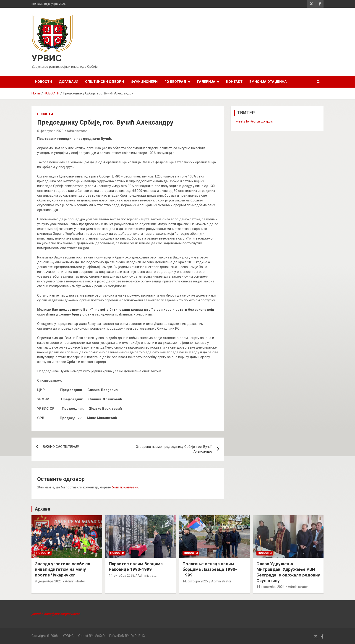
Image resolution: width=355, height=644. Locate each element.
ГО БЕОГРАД (175, 82)
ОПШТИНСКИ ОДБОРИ (104, 82)
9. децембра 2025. (49, 581)
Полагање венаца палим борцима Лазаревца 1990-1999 (210, 569)
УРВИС (46, 58)
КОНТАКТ (234, 82)
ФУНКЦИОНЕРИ (144, 82)
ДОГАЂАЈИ (69, 82)
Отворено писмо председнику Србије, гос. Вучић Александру (174, 449)
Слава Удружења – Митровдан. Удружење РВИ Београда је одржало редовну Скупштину (288, 572)
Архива (42, 509)
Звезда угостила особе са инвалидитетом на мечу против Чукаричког (63, 569)
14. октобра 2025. (122, 576)
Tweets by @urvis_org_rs (253, 121)
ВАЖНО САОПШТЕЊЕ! (61, 447)
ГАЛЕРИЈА (206, 82)
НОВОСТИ (43, 82)
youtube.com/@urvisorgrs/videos (56, 614)
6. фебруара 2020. (51, 131)
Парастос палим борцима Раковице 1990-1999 (136, 567)
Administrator (77, 131)
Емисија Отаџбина (268, 82)
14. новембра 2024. (271, 587)
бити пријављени (125, 487)
